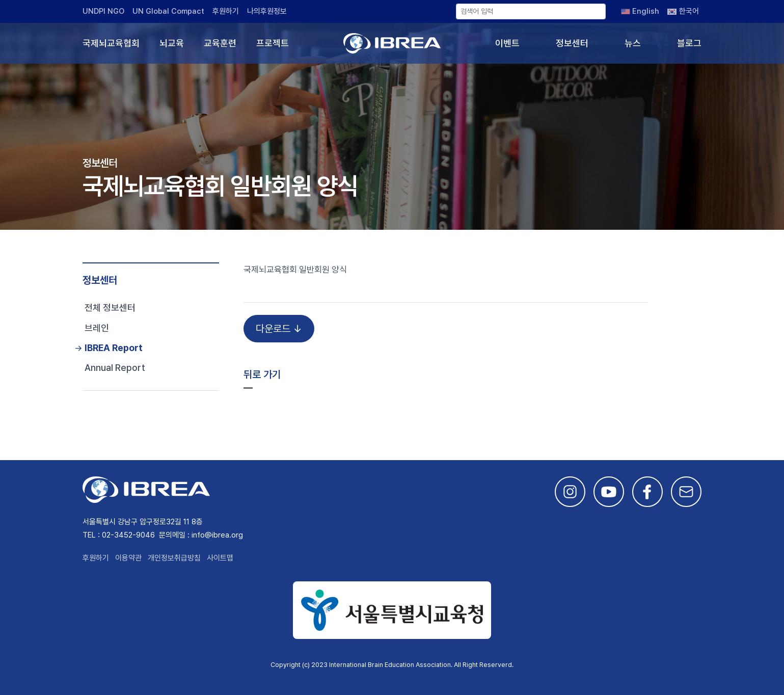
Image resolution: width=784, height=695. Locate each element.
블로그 (689, 43)
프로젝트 (273, 43)
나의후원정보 (267, 11)
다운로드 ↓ (279, 329)
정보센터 (572, 43)
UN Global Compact (168, 11)
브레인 (97, 328)
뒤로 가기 (262, 375)
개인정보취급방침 (174, 558)
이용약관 (128, 558)
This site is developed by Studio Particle (159, 676)
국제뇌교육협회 (111, 43)
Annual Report (115, 368)
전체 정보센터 (110, 308)
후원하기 (226, 11)
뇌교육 (172, 43)
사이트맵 (220, 558)
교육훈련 (220, 43)
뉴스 (633, 43)
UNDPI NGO (103, 11)
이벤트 (507, 43)
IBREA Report (114, 348)
